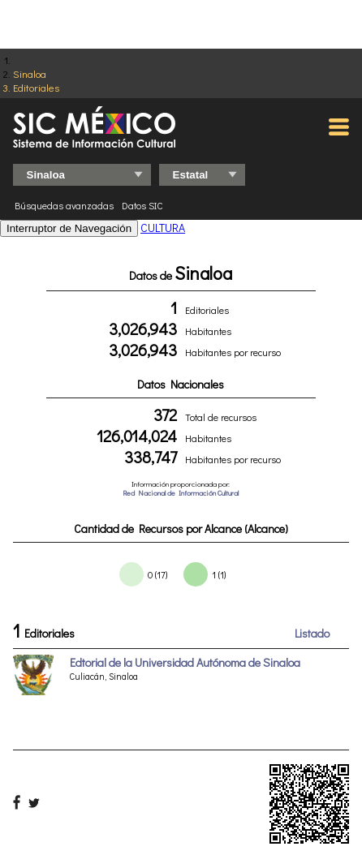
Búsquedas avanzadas (64, 205)
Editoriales (36, 87)
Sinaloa (30, 73)
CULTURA (163, 228)
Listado (312, 633)
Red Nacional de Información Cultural (181, 493)
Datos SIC (142, 205)
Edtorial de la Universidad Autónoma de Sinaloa (185, 662)
